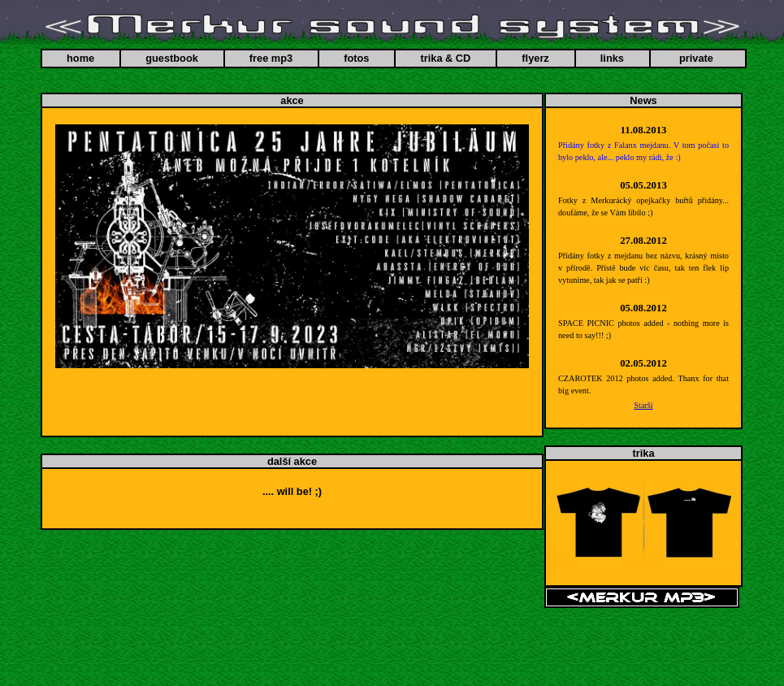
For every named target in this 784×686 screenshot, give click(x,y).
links (612, 58)
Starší (643, 405)
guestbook (172, 58)
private (696, 58)
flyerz (535, 58)
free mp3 (271, 58)
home (80, 58)
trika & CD (445, 58)
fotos (356, 58)
